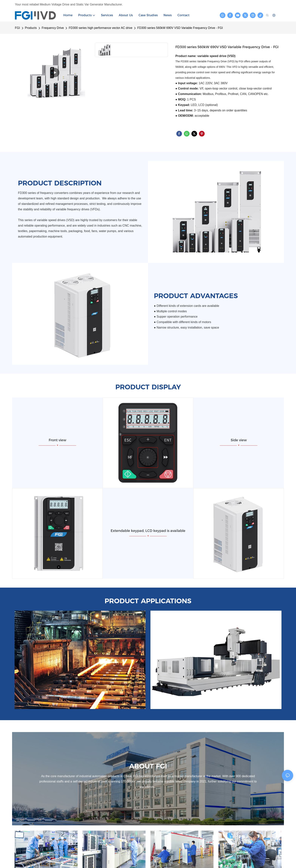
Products (31, 28)
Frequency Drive (53, 28)
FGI (17, 28)
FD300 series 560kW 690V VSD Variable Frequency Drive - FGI (180, 28)
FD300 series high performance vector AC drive (101, 28)
